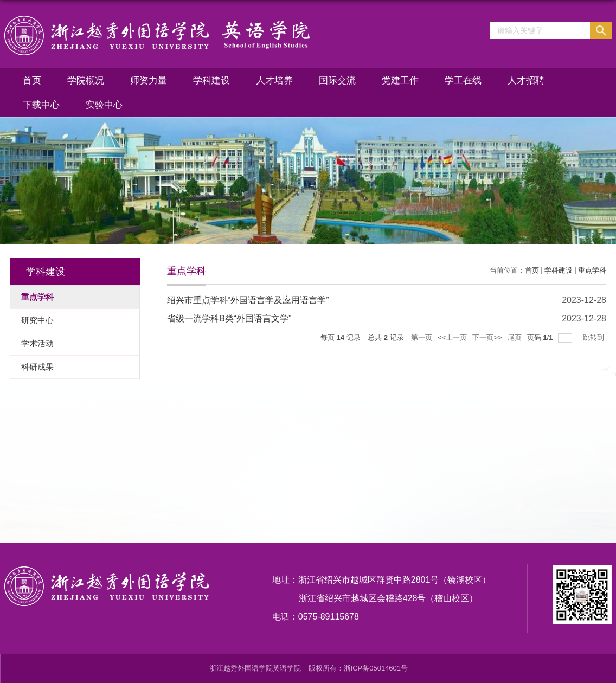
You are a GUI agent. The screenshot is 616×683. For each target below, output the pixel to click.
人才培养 (274, 80)
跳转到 (595, 337)
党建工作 (400, 80)
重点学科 (592, 270)
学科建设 (211, 80)
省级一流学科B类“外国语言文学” (229, 318)
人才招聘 (526, 80)
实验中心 (104, 105)
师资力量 (149, 80)
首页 (32, 80)
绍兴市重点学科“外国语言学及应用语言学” (248, 300)
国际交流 (337, 80)
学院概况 (86, 80)
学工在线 (463, 80)
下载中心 (41, 105)
